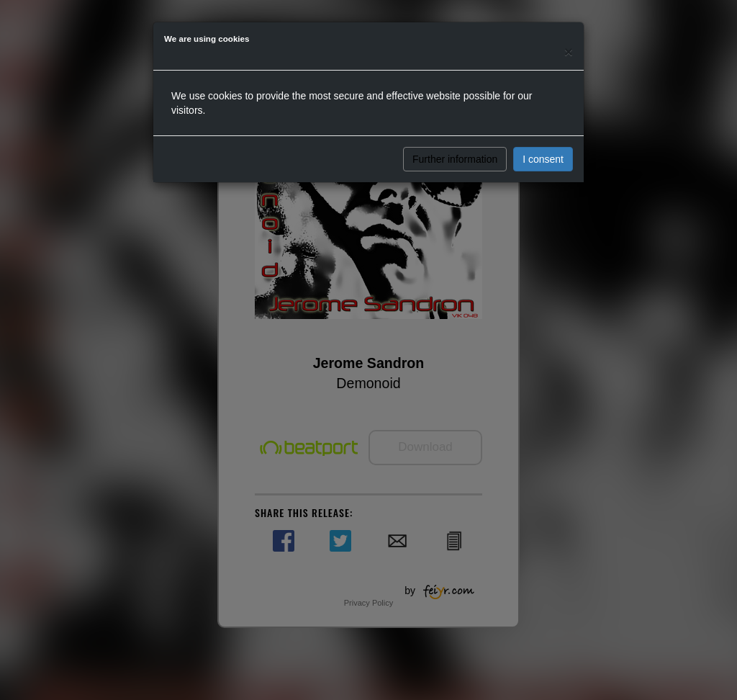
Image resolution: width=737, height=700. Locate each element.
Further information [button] (455, 159)
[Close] (569, 51)
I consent (543, 159)
